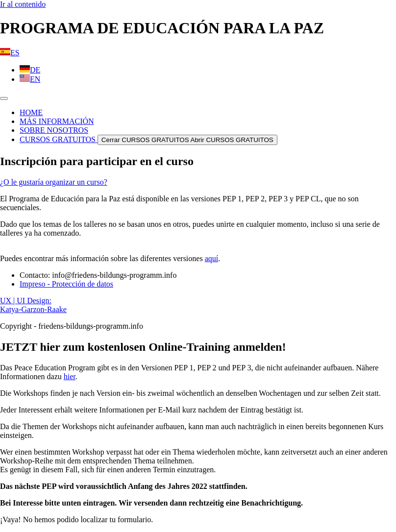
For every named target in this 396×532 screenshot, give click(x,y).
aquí (212, 258)
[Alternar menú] (4, 98)
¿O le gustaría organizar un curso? (54, 182)
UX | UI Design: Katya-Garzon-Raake (33, 305)
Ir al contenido (23, 4)
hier (70, 376)
